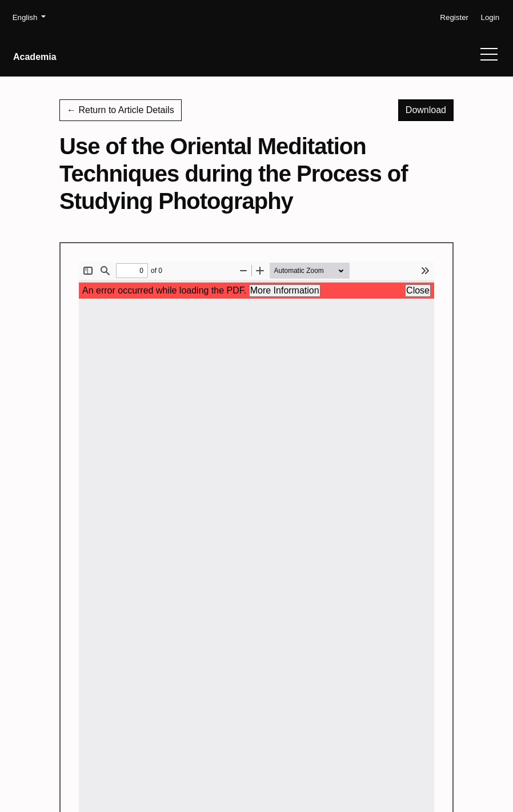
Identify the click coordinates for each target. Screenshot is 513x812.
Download (430, 109)
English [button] (29, 17)
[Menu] (489, 57)
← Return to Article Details (121, 110)
